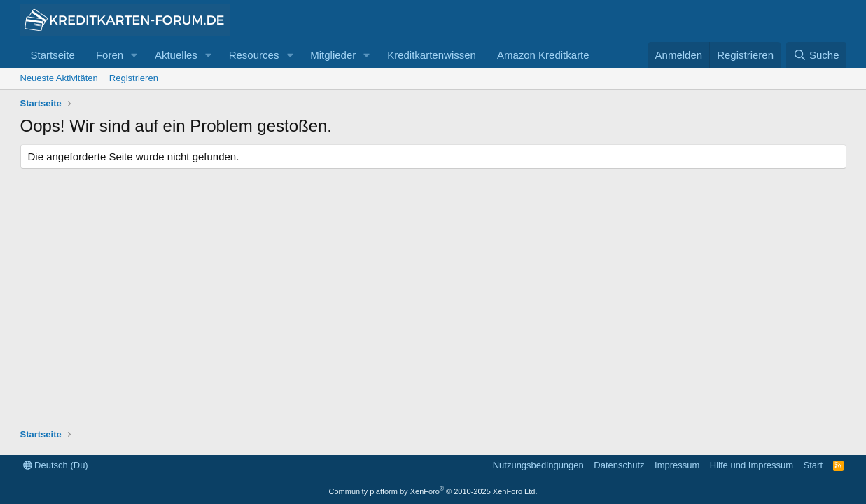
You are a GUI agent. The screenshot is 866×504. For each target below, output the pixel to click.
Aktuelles (176, 55)
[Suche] (816, 55)
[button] (134, 55)
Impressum (677, 465)
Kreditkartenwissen (432, 55)
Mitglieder (333, 55)
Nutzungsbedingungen (538, 465)
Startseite (53, 55)
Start (813, 465)
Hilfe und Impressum (752, 465)
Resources (254, 55)
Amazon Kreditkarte (543, 55)
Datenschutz (619, 465)
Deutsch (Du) (56, 465)
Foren (110, 55)
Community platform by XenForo (433, 491)
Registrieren (134, 78)
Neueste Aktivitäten (59, 78)
